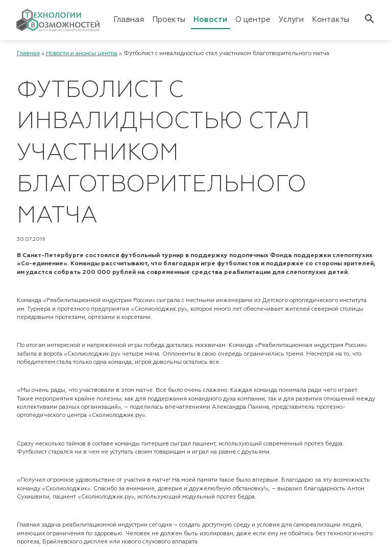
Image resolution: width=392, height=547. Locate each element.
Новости (210, 20)
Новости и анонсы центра (82, 54)
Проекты (169, 20)
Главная (129, 20)
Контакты (330, 20)
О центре (253, 20)
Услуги (291, 20)
